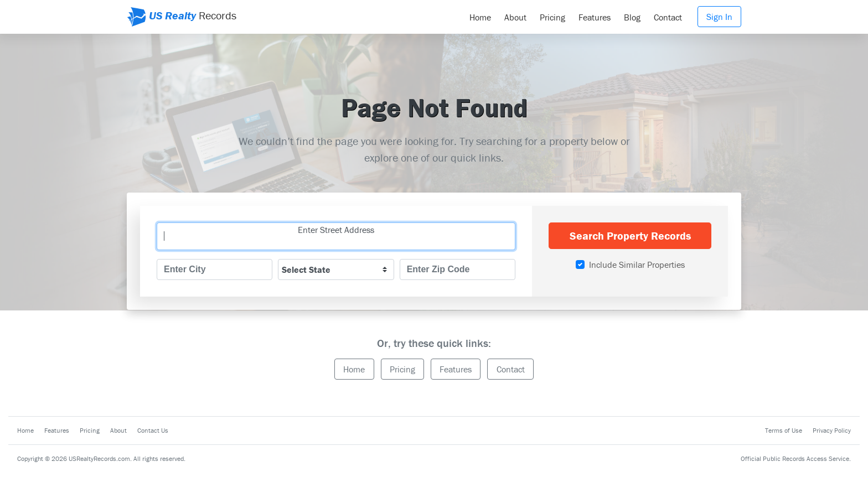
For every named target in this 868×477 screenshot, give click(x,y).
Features (595, 17)
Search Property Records (630, 235)
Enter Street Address (336, 230)
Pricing (552, 17)
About (515, 17)
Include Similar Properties (637, 265)
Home (480, 17)
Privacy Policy (832, 430)
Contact (668, 17)
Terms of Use (784, 430)
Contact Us (153, 430)
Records (182, 17)
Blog (632, 17)
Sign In (719, 17)
